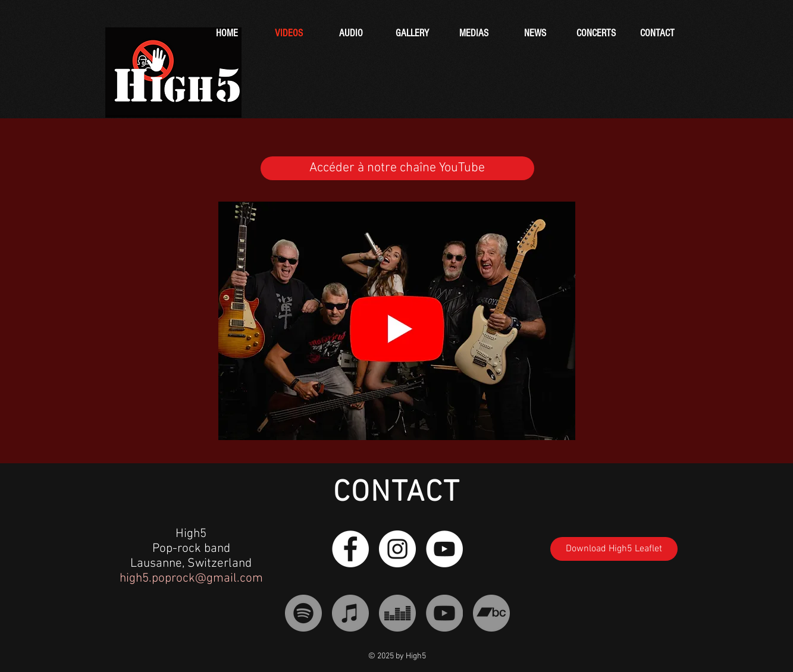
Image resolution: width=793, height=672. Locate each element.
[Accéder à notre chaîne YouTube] (397, 168)
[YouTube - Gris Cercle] (444, 613)
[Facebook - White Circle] (350, 549)
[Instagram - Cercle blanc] (397, 549)
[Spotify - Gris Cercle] (303, 613)
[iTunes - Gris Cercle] (350, 613)
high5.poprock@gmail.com (191, 578)
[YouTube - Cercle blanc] (444, 549)
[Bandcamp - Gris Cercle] (491, 613)
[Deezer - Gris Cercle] (397, 613)
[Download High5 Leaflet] (614, 549)
